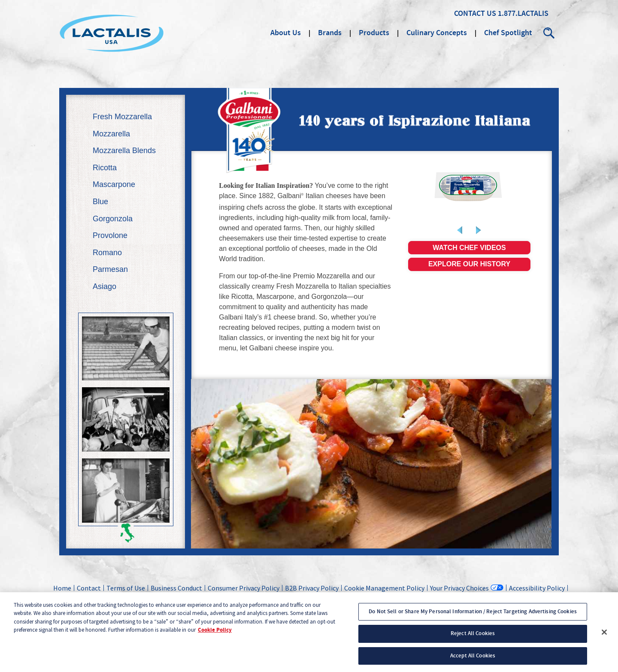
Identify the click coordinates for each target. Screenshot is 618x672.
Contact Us (475, 14)
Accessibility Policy (537, 588)
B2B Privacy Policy (312, 588)
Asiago (105, 286)
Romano (107, 253)
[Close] (604, 636)
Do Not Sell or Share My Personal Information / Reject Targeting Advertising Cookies (473, 615)
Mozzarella (111, 134)
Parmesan (110, 269)
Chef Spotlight (508, 33)
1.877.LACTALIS (523, 14)
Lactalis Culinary (112, 33)
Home (62, 588)
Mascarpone (114, 184)
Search (549, 33)
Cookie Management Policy (384, 588)
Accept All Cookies (473, 659)
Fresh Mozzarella (122, 117)
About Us (286, 33)
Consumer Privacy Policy (244, 588)
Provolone (110, 235)
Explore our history (469, 264)
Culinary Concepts (437, 33)
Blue (100, 202)
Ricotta (105, 168)
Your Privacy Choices (459, 588)
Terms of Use (126, 588)
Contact (89, 588)
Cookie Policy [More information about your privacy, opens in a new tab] (215, 633)
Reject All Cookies (473, 637)
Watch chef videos (469, 248)
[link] (469, 187)
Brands (330, 33)
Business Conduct (176, 588)
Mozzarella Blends (124, 151)
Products (374, 33)
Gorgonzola (113, 219)
